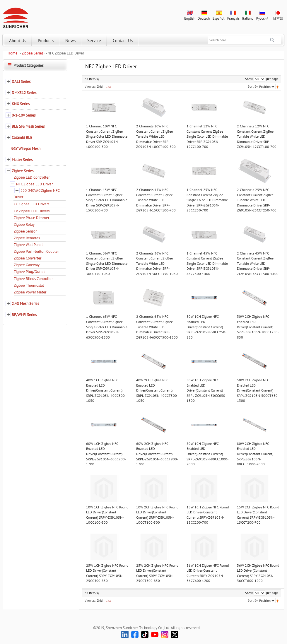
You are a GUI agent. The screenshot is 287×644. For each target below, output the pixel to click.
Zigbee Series (33, 53)
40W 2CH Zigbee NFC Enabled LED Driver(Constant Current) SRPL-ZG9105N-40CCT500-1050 (157, 390)
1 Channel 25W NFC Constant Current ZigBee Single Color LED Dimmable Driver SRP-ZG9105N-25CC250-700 (207, 200)
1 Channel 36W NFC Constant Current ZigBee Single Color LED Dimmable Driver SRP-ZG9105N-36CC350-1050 (107, 263)
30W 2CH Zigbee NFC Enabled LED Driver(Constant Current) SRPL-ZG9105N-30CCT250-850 (258, 327)
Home (13, 53)
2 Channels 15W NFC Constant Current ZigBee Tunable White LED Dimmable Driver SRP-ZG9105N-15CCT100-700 (156, 200)
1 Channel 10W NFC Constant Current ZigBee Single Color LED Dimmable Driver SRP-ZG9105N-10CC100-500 (107, 136)
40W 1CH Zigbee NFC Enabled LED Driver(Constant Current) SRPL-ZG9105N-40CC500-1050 (106, 390)
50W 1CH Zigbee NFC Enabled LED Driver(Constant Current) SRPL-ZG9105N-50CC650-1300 (206, 390)
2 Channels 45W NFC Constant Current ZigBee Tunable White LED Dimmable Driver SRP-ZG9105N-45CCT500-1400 (258, 263)
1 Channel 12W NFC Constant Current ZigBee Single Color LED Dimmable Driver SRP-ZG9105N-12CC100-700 (207, 136)
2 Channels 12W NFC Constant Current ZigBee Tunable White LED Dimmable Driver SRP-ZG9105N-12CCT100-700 (257, 136)
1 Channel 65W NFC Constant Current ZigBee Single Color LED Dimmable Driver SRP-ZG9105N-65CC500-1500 (107, 327)
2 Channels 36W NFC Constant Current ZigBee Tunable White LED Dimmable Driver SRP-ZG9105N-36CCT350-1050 (157, 263)
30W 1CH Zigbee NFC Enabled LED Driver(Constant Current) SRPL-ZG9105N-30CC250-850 (206, 327)
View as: (90, 87)
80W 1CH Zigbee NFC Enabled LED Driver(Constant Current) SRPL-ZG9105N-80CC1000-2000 (207, 454)
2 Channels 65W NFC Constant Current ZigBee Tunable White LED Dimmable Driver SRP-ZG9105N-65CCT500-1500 (157, 327)
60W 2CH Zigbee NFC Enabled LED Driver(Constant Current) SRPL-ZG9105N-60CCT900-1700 (157, 454)
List (108, 87)
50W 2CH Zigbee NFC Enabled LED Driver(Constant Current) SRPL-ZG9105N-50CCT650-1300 (258, 390)
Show (249, 79)
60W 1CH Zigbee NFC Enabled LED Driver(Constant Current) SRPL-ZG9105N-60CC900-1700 (106, 454)
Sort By (253, 86)
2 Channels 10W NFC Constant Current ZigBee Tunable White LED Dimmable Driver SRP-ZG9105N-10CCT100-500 (156, 136)
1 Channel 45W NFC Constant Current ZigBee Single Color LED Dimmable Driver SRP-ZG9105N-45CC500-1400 (207, 263)
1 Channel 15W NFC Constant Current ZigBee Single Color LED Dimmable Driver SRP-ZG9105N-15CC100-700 (107, 200)
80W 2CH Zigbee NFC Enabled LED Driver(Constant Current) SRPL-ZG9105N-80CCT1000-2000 (255, 454)
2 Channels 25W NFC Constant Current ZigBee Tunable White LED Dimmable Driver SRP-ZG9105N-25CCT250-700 (257, 200)
